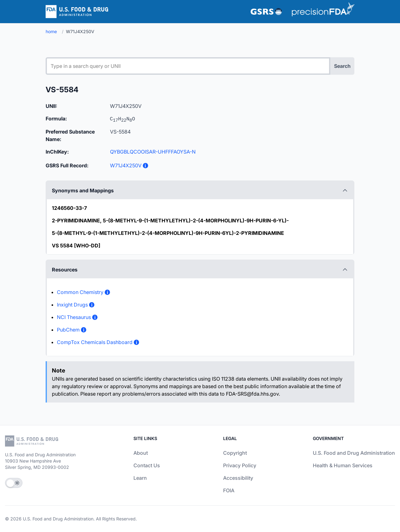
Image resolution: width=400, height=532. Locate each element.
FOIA (229, 490)
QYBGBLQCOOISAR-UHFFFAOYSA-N (153, 152)
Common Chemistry (80, 292)
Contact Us (147, 465)
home (51, 31)
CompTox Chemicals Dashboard (95, 342)
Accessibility (238, 478)
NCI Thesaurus (74, 317)
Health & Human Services (343, 465)
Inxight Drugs (72, 305)
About (141, 453)
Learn (140, 478)
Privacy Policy (240, 465)
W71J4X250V (126, 165)
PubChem (68, 330)
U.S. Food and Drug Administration (354, 453)
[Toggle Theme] (14, 483)
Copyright (235, 453)
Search (342, 66)
